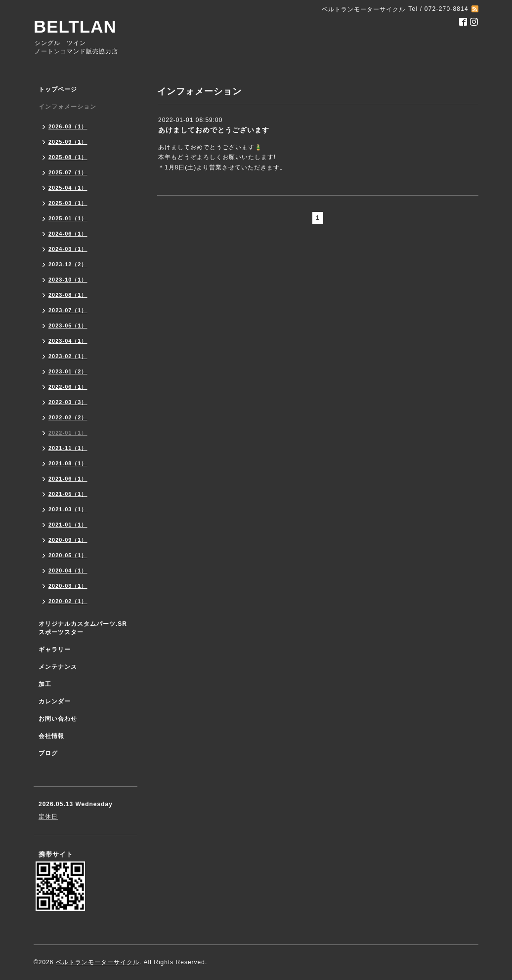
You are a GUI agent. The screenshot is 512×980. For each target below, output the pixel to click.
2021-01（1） (68, 525)
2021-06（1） (68, 479)
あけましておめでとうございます (214, 130)
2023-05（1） (68, 326)
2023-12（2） (68, 264)
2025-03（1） (68, 203)
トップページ (58, 89)
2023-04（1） (68, 341)
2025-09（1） (68, 142)
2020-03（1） (68, 586)
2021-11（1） (68, 448)
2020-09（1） (68, 540)
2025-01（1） (68, 218)
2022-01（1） (68, 433)
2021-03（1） (68, 509)
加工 (45, 684)
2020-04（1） (68, 571)
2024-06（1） (68, 234)
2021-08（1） (68, 463)
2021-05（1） (68, 494)
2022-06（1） (68, 387)
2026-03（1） (68, 126)
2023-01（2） (68, 371)
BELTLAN (75, 26)
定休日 (48, 817)
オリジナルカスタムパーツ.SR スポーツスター (83, 628)
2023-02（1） (68, 356)
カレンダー (55, 701)
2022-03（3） (68, 402)
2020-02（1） (68, 601)
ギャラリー (55, 650)
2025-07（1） (68, 172)
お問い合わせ (58, 719)
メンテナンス (58, 667)
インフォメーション (67, 107)
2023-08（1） (68, 295)
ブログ (48, 753)
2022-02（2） (68, 417)
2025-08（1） (68, 157)
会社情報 (51, 736)
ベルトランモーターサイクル (98, 962)
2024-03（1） (68, 249)
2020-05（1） (68, 555)
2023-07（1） (68, 310)
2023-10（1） (68, 280)
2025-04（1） (68, 188)
